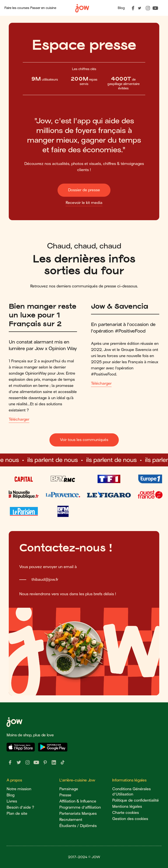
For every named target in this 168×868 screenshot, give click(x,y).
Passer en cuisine (43, 8)
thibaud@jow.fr (45, 580)
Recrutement (71, 820)
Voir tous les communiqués (84, 440)
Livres (12, 801)
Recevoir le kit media (84, 203)
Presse (65, 795)
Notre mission (19, 789)
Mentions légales (127, 807)
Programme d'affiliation (80, 807)
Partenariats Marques (78, 814)
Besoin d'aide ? (20, 807)
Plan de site (17, 814)
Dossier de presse (84, 190)
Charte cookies (126, 813)
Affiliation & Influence (78, 801)
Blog (121, 8)
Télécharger (19, 419)
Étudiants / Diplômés (78, 826)
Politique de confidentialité (136, 800)
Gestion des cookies (130, 819)
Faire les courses (17, 8)
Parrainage (69, 789)
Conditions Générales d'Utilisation (131, 792)
